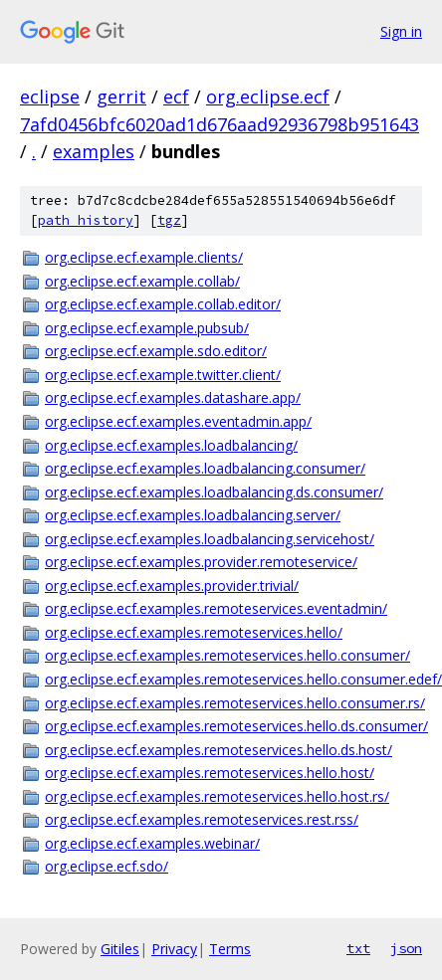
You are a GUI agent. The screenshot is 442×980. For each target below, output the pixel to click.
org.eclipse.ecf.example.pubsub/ (147, 328)
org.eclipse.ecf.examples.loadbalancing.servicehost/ (210, 539)
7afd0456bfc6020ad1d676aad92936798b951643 (220, 124)
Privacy (174, 949)
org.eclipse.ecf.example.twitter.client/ (163, 375)
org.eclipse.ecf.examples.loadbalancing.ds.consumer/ (214, 492)
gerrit (121, 97)
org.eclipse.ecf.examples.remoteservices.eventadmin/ (216, 608)
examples (94, 151)
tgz (169, 220)
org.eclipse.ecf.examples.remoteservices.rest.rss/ (202, 819)
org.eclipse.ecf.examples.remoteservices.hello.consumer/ (227, 655)
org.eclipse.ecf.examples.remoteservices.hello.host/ (210, 773)
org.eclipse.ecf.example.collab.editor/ (163, 304)
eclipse (50, 97)
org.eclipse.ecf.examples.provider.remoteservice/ (201, 562)
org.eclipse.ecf (268, 97)
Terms (230, 949)
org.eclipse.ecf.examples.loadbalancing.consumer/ (205, 468)
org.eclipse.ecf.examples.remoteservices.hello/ (194, 632)
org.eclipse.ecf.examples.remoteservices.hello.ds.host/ (219, 750)
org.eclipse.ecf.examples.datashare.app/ (173, 397)
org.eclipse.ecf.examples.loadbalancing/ (171, 445)
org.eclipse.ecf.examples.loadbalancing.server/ (193, 515)
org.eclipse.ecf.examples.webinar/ (152, 843)
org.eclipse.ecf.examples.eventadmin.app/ (178, 421)
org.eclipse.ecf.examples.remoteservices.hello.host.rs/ (217, 796)
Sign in (401, 31)
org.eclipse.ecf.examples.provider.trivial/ (172, 586)
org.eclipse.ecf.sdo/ (107, 866)
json (406, 948)
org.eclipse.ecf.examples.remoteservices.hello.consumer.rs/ (233, 703)
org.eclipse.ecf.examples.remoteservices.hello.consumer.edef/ (233, 679)
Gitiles (120, 949)
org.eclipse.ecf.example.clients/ (144, 257)
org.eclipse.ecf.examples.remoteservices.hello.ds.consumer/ (233, 726)
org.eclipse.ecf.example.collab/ (142, 281)
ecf (176, 97)
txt (358, 948)
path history (86, 220)
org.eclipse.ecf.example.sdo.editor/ (156, 351)
